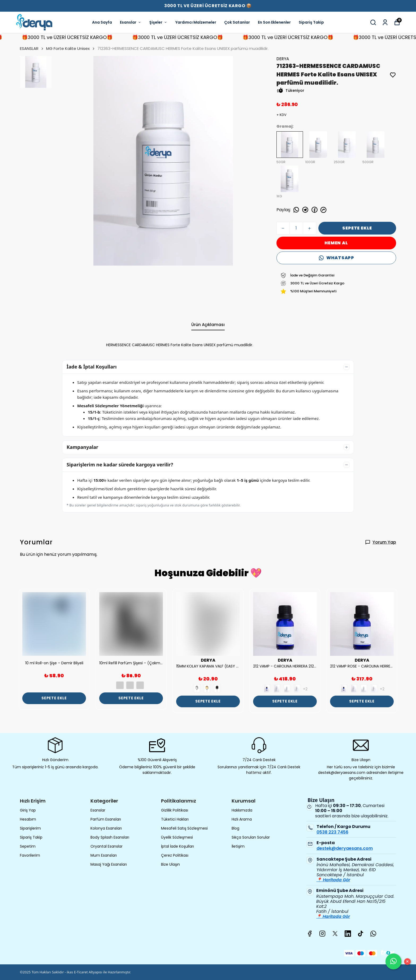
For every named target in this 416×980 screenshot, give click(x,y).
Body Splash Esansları (110, 837)
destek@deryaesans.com (345, 848)
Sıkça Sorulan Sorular (251, 837)
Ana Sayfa (102, 22)
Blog (235, 828)
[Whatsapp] (373, 934)
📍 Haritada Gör (333, 880)
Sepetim (28, 846)
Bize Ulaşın (170, 864)
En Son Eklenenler (274, 22)
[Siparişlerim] (385, 22)
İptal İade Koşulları (177, 846)
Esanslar (131, 22)
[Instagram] (322, 934)
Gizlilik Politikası (175, 810)
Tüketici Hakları (175, 819)
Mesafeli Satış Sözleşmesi (184, 828)
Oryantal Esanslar (107, 846)
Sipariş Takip (311, 22)
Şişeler (158, 22)
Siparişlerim (30, 828)
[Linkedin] (348, 934)
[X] (335, 934)
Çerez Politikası (175, 855)
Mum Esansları (104, 855)
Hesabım (28, 819)
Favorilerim (30, 855)
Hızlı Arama (242, 819)
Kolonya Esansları (106, 828)
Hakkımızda (242, 810)
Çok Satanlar (237, 22)
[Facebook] (310, 934)
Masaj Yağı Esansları (109, 864)
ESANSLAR (32, 48)
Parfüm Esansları (106, 819)
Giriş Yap (28, 810)
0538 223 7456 (332, 832)
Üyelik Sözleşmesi (177, 837)
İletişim (238, 846)
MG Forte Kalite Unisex (68, 48)
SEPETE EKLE (357, 228)
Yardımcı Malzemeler (196, 22)
